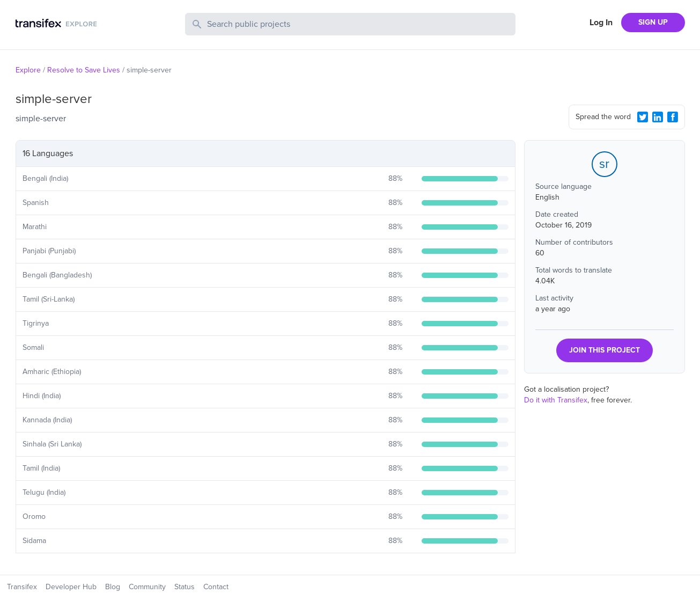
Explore (28, 70)
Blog (113, 587)
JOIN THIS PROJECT (605, 350)
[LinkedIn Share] (658, 117)
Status (185, 587)
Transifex (22, 587)
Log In (601, 23)
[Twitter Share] (643, 117)
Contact (216, 587)
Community (147, 587)
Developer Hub (71, 587)
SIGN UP (653, 22)
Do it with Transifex (556, 400)
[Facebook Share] (673, 117)
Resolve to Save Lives (84, 70)
